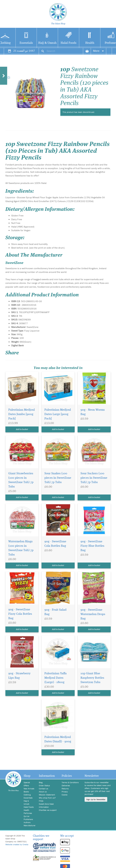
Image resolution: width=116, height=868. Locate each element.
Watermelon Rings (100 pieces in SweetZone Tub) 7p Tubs (21, 548)
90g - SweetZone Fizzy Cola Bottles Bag (20, 614)
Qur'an (27, 816)
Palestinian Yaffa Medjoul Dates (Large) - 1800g (56, 678)
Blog (41, 782)
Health (90, 43)
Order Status (44, 785)
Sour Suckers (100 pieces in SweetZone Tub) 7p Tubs (94, 478)
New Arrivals (29, 789)
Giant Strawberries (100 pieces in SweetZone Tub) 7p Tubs (21, 480)
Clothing (27, 795)
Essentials (26, 43)
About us (43, 792)
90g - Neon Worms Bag (93, 412)
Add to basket (22, 429)
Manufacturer (29, 825)
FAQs (41, 801)
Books (26, 792)
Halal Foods (69, 43)
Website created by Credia (17, 844)
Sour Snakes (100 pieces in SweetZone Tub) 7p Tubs (58, 478)
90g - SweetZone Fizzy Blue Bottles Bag (92, 546)
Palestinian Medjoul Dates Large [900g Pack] (58, 414)
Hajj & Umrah (47, 43)
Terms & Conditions (70, 782)
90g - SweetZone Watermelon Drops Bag (93, 614)
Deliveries (66, 785)
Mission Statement (47, 795)
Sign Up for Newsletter (96, 799)
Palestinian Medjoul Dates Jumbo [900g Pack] (22, 414)
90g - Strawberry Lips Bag (19, 676)
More (98, 51)
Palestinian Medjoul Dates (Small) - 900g (58, 739)
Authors (27, 822)
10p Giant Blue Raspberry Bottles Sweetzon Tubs (92, 678)
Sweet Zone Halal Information (46, 805)
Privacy (65, 792)
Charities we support (48, 810)
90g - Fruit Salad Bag (55, 612)
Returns (65, 789)
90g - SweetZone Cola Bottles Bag (55, 544)
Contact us (44, 789)
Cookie (65, 795)
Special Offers (27, 784)
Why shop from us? (47, 798)
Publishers (28, 819)
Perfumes (28, 813)
